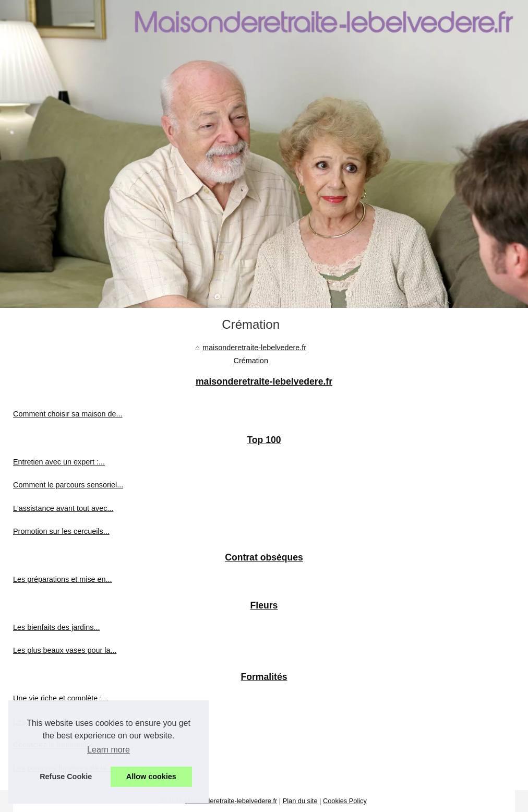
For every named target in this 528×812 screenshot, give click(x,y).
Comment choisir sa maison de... (68, 414)
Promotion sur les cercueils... (61, 531)
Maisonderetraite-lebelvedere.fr (231, 801)
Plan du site (300, 801)
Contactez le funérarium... (56, 745)
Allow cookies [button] (151, 777)
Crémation (251, 361)
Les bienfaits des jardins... (56, 627)
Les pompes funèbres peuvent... (67, 722)
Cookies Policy (345, 801)
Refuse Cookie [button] (66, 777)
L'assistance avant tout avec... (63, 508)
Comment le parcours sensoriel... (68, 485)
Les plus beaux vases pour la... (65, 650)
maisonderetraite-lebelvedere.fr (254, 348)
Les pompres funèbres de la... (63, 768)
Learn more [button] (109, 750)
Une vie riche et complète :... (61, 698)
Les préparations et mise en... (63, 579)
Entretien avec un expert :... (59, 462)
